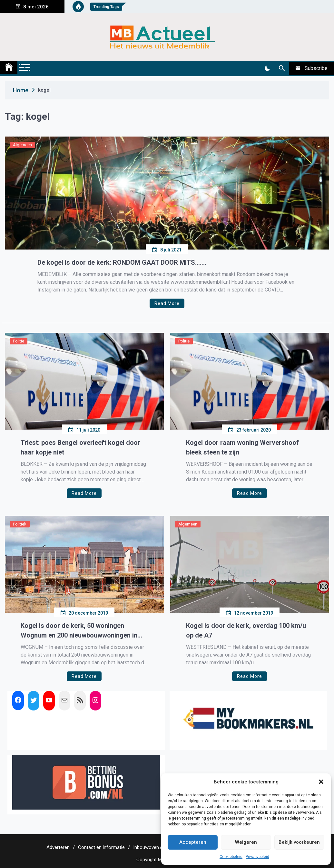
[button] (321, 782)
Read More (167, 303)
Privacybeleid (257, 857)
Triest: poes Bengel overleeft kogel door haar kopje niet (80, 447)
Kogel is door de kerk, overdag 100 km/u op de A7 (246, 630)
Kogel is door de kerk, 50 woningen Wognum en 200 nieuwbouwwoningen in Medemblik (79, 631)
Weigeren (246, 842)
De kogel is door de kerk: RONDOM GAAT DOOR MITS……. (122, 262)
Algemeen (22, 145)
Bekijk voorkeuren (299, 842)
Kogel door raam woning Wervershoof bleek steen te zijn (242, 447)
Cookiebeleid (231, 857)
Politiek (20, 524)
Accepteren (193, 842)
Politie (19, 341)
